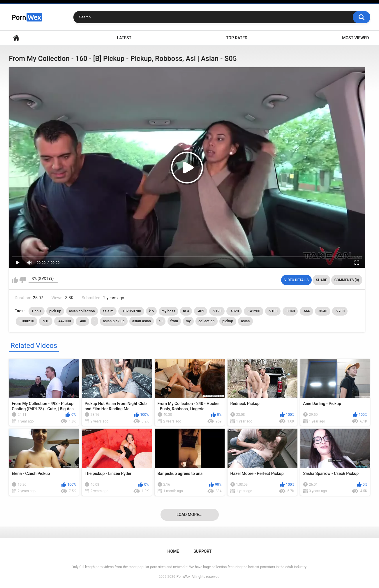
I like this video (15, 280)
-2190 (217, 311)
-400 (82, 321)
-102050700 (131, 311)
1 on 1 (37, 311)
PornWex (184, 577)
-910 (46, 321)
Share (321, 280)
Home (16, 38)
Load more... (189, 515)
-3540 (323, 311)
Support (202, 551)
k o (151, 311)
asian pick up (114, 321)
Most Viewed (355, 38)
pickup (228, 321)
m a (186, 311)
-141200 (254, 311)
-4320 (234, 311)
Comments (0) (347, 280)
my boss (169, 311)
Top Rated (237, 38)
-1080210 (27, 321)
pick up (55, 311)
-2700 (340, 311)
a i (161, 321)
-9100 (273, 311)
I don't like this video (23, 280)
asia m (108, 311)
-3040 (290, 311)
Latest (124, 38)
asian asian (142, 321)
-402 (201, 311)
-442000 (64, 321)
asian (245, 321)
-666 (306, 311)
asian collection (82, 311)
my (188, 321)
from (174, 321)
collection (206, 321)
